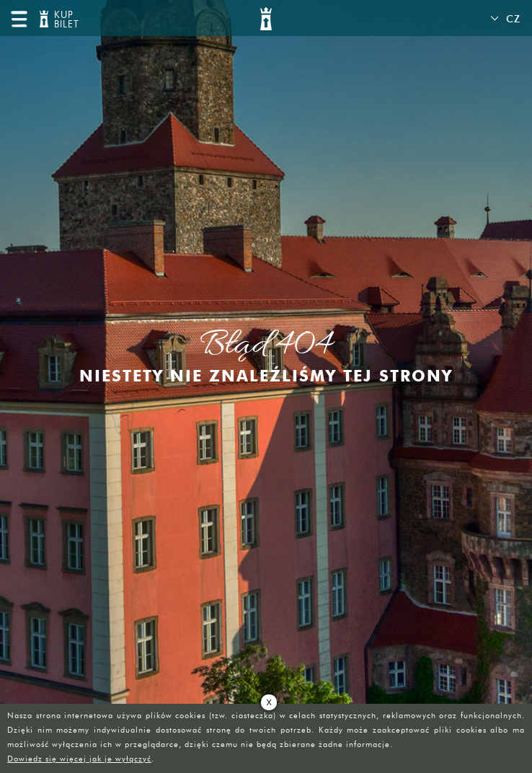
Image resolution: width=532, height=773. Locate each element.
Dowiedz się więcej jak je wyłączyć (79, 759)
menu (19, 19)
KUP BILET (65, 20)
